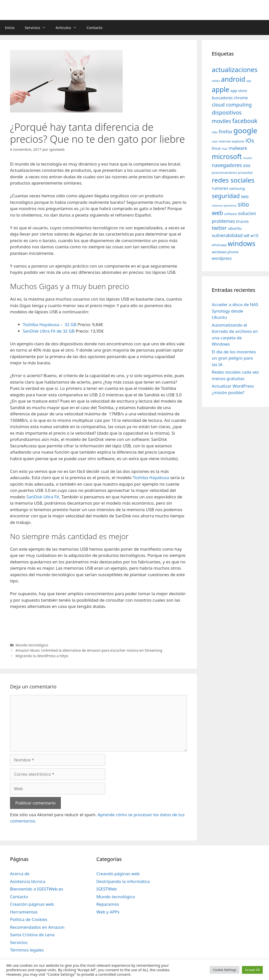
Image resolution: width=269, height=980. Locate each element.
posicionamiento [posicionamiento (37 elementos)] (225, 173)
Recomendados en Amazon (37, 927)
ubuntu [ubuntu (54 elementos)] (235, 228)
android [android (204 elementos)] (233, 79)
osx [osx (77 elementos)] (247, 165)
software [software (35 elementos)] (231, 214)
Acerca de (20, 874)
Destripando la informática (123, 881)
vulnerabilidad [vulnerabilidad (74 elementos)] (227, 235)
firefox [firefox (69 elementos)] (225, 132)
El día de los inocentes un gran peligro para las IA (234, 358)
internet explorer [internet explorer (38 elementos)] (232, 141)
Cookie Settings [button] (224, 970)
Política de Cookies (29, 919)
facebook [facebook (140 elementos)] (245, 121)
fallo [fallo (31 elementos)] (215, 132)
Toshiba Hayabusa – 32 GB (50, 324)
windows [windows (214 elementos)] (241, 243)
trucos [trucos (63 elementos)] (242, 221)
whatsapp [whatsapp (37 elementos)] (219, 245)
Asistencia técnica (28, 881)
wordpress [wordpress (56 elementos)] (222, 258)
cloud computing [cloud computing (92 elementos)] (232, 105)
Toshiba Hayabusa (151, 477)
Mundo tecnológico (32, 645)
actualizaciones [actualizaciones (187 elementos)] (235, 70)
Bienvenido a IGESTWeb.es (37, 889)
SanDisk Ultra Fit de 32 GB (49, 331)
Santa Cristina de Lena (32, 935)
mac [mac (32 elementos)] (225, 149)
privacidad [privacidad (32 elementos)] (245, 173)
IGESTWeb (107, 889)
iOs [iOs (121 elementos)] (250, 140)
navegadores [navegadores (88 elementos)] (227, 165)
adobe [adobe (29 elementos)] (216, 81)
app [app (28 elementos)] (249, 81)
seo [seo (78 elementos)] (245, 196)
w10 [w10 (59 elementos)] (254, 235)
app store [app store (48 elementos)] (239, 91)
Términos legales (27, 950)
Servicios (38, 28)
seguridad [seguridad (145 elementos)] (226, 196)
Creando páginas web (118, 874)
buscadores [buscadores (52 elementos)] (222, 98)
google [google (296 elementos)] (245, 131)
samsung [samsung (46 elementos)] (237, 188)
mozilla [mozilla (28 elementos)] (247, 158)
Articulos (69, 28)
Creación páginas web (32, 904)
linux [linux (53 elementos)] (216, 148)
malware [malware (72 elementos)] (238, 148)
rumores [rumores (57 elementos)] (220, 188)
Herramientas (24, 912)
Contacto (95, 28)
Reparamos (108, 904)
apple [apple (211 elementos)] (221, 89)
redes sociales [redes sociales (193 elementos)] (233, 180)
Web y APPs (108, 912)
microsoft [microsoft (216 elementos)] (227, 156)
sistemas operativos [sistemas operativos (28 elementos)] (224, 206)
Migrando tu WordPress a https (42, 656)
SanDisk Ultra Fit (43, 497)
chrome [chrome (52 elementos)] (241, 98)
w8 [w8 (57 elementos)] (246, 236)
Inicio (10, 28)
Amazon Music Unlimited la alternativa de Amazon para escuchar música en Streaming (89, 650)
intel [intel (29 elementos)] (215, 141)
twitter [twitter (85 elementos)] (219, 228)
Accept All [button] (252, 970)
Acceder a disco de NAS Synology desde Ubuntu (235, 311)
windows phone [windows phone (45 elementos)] (225, 252)
